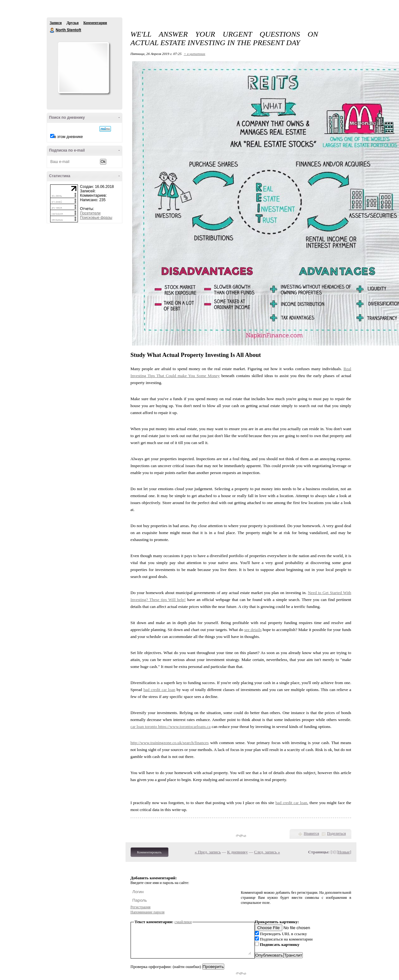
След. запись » (267, 852)
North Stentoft (52, 30)
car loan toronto (144, 727)
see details (253, 630)
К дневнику (238, 852)
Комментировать (150, 852)
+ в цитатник (194, 54)
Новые (344, 852)
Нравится (311, 833)
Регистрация (141, 907)
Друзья (73, 23)
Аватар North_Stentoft (83, 68)
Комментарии (95, 23)
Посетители (90, 213)
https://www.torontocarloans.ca (184, 727)
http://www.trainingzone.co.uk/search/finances (170, 743)
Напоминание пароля (148, 912)
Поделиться (337, 833)
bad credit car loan (159, 690)
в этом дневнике (69, 137)
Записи (56, 23)
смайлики (183, 922)
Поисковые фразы (96, 218)
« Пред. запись (208, 852)
